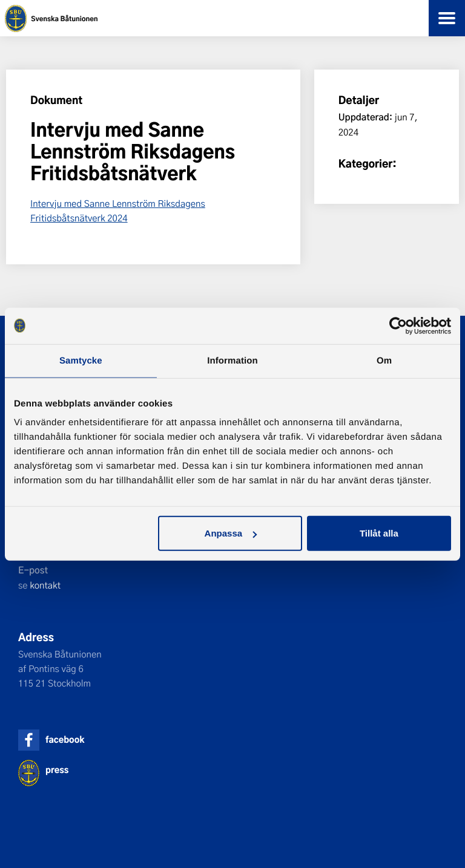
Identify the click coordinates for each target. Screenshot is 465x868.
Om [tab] (384, 360)
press (57, 770)
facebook (65, 739)
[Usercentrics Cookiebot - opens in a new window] (398, 325)
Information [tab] (232, 360)
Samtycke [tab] (81, 360)
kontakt (45, 585)
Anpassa (231, 533)
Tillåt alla (379, 533)
